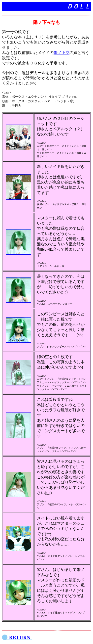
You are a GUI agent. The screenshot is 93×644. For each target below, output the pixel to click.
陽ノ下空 (62, 53)
